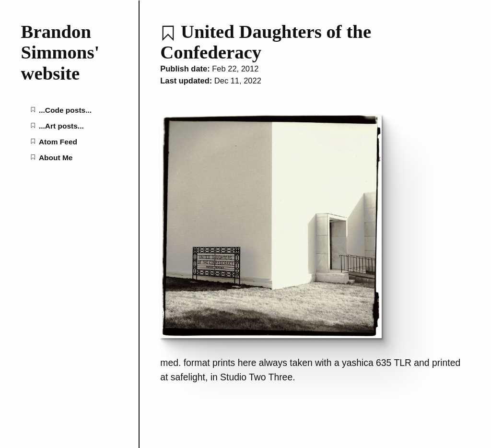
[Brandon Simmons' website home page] (70, 53)
